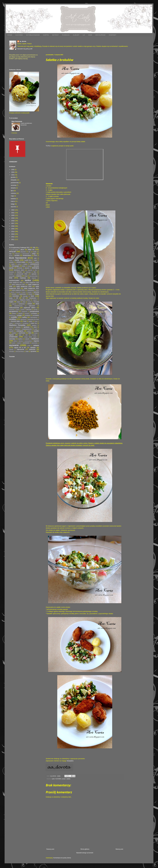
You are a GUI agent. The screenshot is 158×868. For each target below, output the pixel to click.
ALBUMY (76, 35)
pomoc (14, 313)
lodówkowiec (33, 298)
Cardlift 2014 (28, 260)
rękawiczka (23, 319)
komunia (36, 292)
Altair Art (31, 250)
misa (24, 302)
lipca (12, 191)
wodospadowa (28, 341)
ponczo (20, 313)
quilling (24, 317)
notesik (30, 304)
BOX (36, 256)
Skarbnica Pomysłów (17, 325)
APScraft (12, 252)
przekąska (34, 313)
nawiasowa (22, 304)
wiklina (15, 341)
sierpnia (13, 188)
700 (34, 248)
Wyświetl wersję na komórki (85, 853)
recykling (12, 319)
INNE (90, 35)
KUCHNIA (19, 35)
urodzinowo (13, 337)
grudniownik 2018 (22, 274)
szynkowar (22, 333)
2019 (13, 218)
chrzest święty (21, 262)
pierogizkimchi (14, 311)
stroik (35, 327)
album (22, 250)
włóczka (21, 341)
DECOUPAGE (100, 35)
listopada (14, 180)
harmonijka (12, 276)
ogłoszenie (32, 306)
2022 (13, 210)
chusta (30, 262)
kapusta (34, 278)
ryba (36, 321)
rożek (30, 321)
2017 (13, 223)
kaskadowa (31, 290)
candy (17, 260)
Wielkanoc (35, 339)
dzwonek (30, 270)
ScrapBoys (26, 323)
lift (17, 298)
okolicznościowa (14, 308)
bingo (34, 254)
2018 (13, 221)
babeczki (18, 254)
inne (11, 278)
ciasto (13, 264)
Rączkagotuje (34, 317)
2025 (13, 170)
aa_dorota (23, 41)
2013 (13, 234)
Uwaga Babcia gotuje (30, 337)
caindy (11, 260)
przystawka (36, 315)
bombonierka (27, 256)
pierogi (36, 310)
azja (10, 254)
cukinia (19, 264)
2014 (13, 231)
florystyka (12, 272)
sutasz (11, 329)
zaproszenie (21, 349)
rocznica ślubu (15, 321)
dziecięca (35, 268)
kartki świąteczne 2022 (18, 290)
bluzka (11, 256)
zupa (27, 351)
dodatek (30, 266)
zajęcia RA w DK (20, 348)
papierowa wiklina (30, 308)
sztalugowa (20, 331)
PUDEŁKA (66, 35)
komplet (30, 292)
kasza (37, 290)
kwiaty (11, 298)
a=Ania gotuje (15, 250)
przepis (64, 779)
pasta (18, 310)
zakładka (33, 348)
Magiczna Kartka (25, 300)
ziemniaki (11, 351)
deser (24, 266)
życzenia (33, 351)
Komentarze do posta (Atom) (62, 858)
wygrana (36, 341)
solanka (11, 327)
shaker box (34, 323)
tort (27, 335)
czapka (25, 264)
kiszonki (18, 292)
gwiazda (34, 274)
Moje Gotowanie (17, 121)
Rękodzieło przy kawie (33, 319)
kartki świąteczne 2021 (31, 288)
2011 (13, 240)
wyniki (14, 343)
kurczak (25, 296)
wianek (27, 339)
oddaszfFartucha (18, 306)
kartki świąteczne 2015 (16, 283)
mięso (18, 302)
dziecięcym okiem (19, 270)
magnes (35, 300)
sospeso (18, 327)
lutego (13, 204)
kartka (28, 280)
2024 (13, 172)
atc (29, 252)
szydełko (36, 331)
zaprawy (11, 349)
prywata (27, 313)
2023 (13, 175)
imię (26, 276)
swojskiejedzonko (27, 329)
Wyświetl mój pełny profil (25, 49)
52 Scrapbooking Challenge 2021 (19, 248)
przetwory (28, 315)
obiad (37, 304)
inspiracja (23, 278)
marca (13, 201)
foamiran (19, 272)
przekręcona (12, 315)
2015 (13, 229)
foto (35, 272)
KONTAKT (112, 35)
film (36, 270)
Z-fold (29, 346)
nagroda (14, 304)
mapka (11, 302)
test (20, 335)
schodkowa (18, 323)
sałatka (68, 779)
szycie (29, 331)
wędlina (20, 339)
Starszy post (119, 849)
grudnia (13, 177)
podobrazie (24, 312)
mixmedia (36, 302)
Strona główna (85, 849)
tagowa (11, 335)
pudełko (14, 317)
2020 (13, 215)
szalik (36, 329)
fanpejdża (70, 761)
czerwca (13, 193)
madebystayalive (13, 300)
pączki (23, 310)
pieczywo (29, 310)
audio (53, 779)
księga (37, 294)
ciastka (37, 262)
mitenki (30, 302)
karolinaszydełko (14, 281)
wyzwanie (14, 345)
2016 (13, 226)
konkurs (14, 294)
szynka (14, 333)
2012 (13, 237)
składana (34, 325)
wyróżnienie (26, 343)
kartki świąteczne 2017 (18, 284)
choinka (11, 262)
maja (12, 196)
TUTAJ (48, 146)
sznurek (11, 331)
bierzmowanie (26, 254)
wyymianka (34, 343)
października (15, 183)
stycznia (13, 207)
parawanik (12, 310)
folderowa (28, 272)
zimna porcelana (20, 351)
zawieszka (32, 349)
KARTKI (46, 35)
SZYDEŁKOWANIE (33, 35)
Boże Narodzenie (18, 258)
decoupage (15, 266)
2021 (13, 213)
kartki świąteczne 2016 (32, 283)
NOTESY (55, 35)
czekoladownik (34, 264)
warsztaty (12, 339)
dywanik (27, 268)
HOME (10, 35)
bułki (35, 258)
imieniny (19, 276)
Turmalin (34, 335)
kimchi (13, 292)
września (14, 185)
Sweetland (17, 329)
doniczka (20, 268)
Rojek (25, 321)
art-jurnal (23, 252)
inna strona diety (33, 276)
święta (36, 333)
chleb (35, 260)
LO (84, 35)
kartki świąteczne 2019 (24, 286)
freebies (11, 274)
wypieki (19, 343)
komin (24, 292)
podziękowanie (34, 311)
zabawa (36, 345)
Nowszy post (50, 849)
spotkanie (27, 327)
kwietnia (13, 199)
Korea (30, 294)
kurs (32, 296)
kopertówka (22, 294)
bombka (17, 256)
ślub (30, 333)
